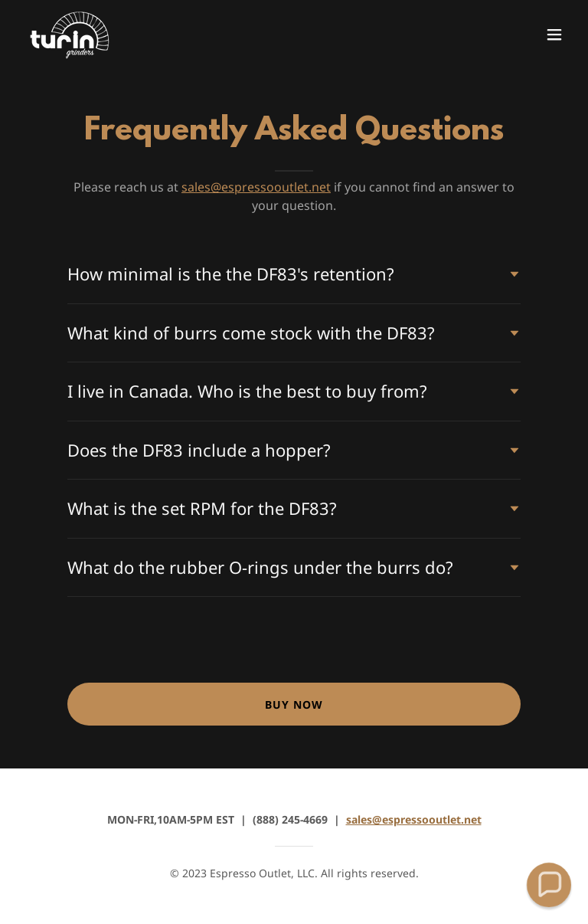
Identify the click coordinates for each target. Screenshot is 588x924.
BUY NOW (294, 704)
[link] (70, 34)
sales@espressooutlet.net (256, 187)
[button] (554, 34)
